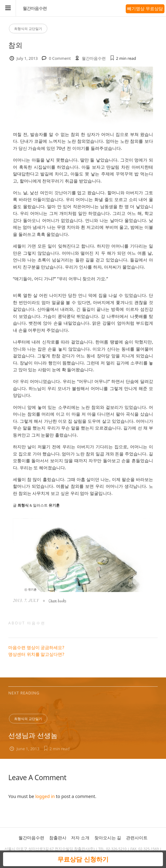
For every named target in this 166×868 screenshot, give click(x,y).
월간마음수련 (35, 8)
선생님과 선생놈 (33, 735)
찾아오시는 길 (108, 838)
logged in (45, 796)
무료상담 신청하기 (83, 859)
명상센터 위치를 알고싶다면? (36, 654)
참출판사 (58, 838)
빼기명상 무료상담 (145, 8)
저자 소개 (80, 838)
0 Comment (60, 58)
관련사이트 (137, 838)
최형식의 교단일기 (28, 29)
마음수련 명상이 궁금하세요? (36, 647)
